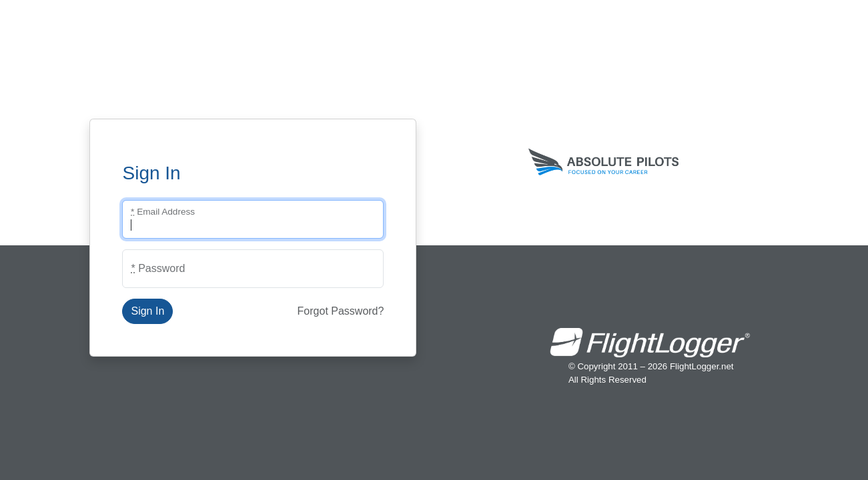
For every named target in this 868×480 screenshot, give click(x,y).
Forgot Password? (341, 311)
